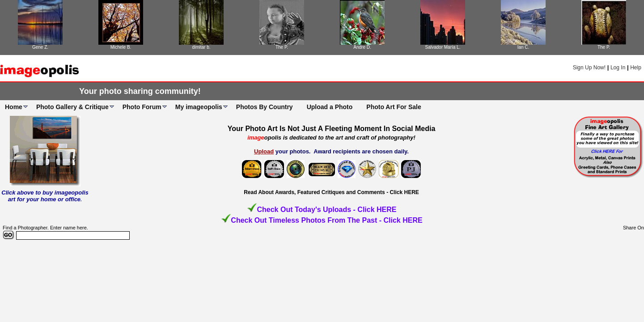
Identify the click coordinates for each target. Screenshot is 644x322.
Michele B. (121, 47)
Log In (618, 68)
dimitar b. (201, 47)
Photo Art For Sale (394, 107)
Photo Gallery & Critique (72, 107)
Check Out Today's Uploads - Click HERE (326, 210)
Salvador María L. (443, 47)
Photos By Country (265, 107)
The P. (282, 47)
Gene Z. (40, 47)
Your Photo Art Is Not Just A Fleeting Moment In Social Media (332, 129)
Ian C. (523, 47)
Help (636, 68)
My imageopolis (199, 107)
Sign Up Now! (589, 68)
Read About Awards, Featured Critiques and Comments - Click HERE (331, 192)
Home (14, 107)
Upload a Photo (330, 107)
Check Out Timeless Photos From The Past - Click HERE (326, 220)
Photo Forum (142, 107)
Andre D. (362, 47)
